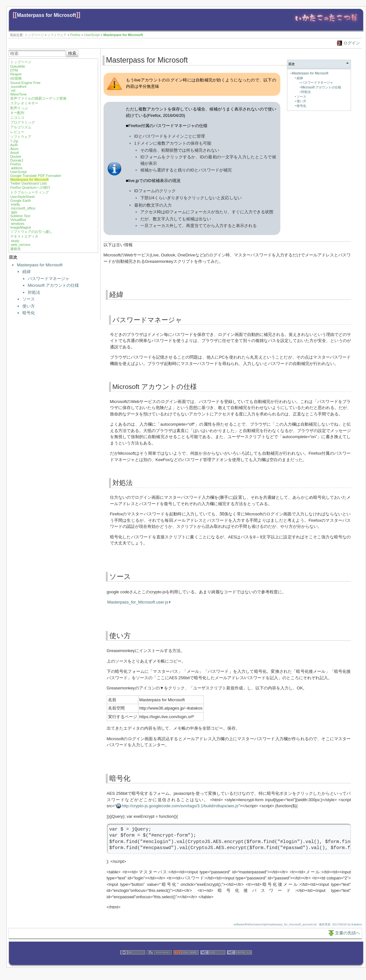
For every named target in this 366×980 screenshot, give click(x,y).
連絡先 (16, 249)
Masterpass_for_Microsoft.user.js (138, 602)
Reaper (16, 74)
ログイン (352, 43)
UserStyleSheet (22, 197)
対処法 (34, 292)
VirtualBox (18, 220)
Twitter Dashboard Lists (29, 183)
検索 (72, 53)
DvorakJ (17, 160)
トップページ (34, 35)
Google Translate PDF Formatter (36, 176)
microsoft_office (23, 208)
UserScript (92, 35)
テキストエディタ (24, 236)
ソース (29, 299)
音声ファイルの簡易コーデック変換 (38, 98)
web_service (21, 245)
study (15, 241)
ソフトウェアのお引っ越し (31, 232)
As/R (14, 145)
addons (17, 168)
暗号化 (29, 313)
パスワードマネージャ (49, 279)
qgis (14, 212)
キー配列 (17, 113)
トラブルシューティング (30, 192)
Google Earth (21, 201)
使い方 (29, 306)
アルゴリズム (21, 127)
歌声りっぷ (19, 108)
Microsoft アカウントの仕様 (53, 285)
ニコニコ (17, 118)
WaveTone (19, 94)
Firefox (75, 35)
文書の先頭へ (347, 933)
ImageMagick (21, 227)
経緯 (27, 272)
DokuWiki (18, 66)
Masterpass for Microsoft (47, 15)
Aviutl (15, 153)
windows (18, 224)
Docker (16, 156)
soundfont (19, 87)
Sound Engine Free (25, 83)
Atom (14, 149)
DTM (14, 70)
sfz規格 (16, 78)
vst (13, 90)
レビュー (17, 132)
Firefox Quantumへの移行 (30, 187)
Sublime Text (20, 216)
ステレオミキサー (24, 103)
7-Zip (14, 141)
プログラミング (23, 122)
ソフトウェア (57, 35)
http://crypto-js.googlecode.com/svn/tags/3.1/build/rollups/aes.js (180, 806)
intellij (15, 204)
